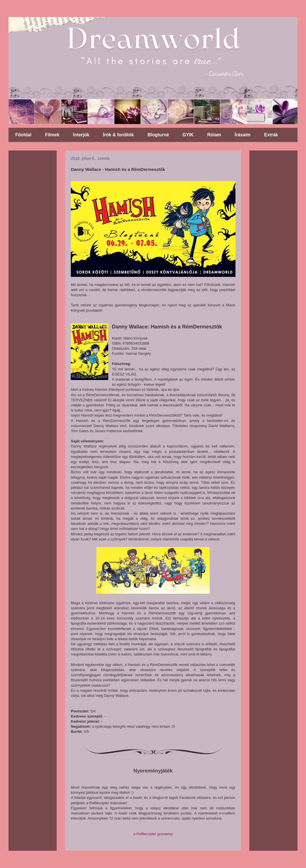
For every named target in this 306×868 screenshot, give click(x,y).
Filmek (52, 135)
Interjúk (81, 135)
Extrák (271, 135)
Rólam (214, 135)
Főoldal (23, 135)
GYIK (188, 135)
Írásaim (243, 135)
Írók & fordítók (118, 135)
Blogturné (158, 135)
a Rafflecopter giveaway (153, 834)
